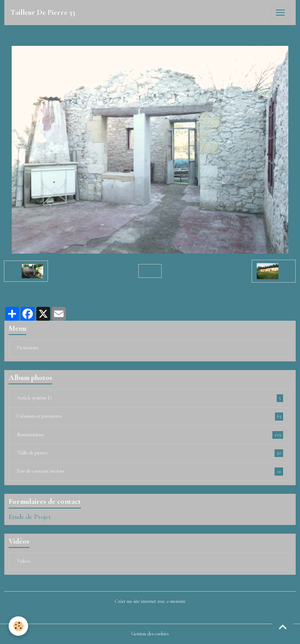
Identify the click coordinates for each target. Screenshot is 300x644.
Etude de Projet (30, 517)
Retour (150, 271)
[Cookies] (18, 626)
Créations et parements (150, 416)
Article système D (150, 398)
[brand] (43, 13)
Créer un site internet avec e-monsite (150, 601)
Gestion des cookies (150, 634)
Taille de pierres (150, 453)
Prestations (27, 348)
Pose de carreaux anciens (150, 471)
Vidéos (23, 561)
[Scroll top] (283, 627)
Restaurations (150, 435)
